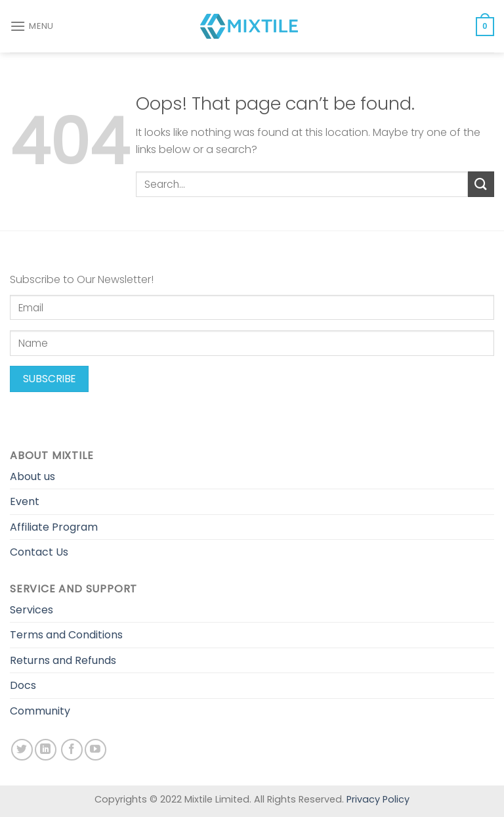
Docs (23, 685)
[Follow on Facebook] (72, 750)
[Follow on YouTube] (95, 750)
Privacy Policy (378, 799)
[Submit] (481, 184)
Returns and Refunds (63, 660)
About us (32, 476)
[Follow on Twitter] (22, 750)
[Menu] (32, 26)
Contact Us (39, 552)
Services (31, 610)
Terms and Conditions (66, 635)
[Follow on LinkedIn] (46, 750)
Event (25, 501)
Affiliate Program (54, 527)
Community (40, 711)
